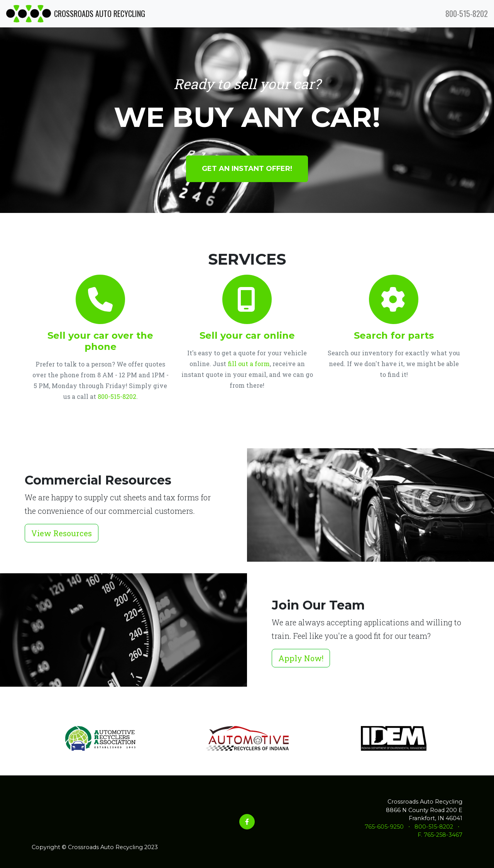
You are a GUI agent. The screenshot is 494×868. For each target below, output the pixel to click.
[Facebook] (247, 822)
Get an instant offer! (247, 169)
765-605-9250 (384, 827)
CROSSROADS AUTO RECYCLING (76, 14)
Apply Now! (301, 658)
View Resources (62, 533)
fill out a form (249, 364)
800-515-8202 (467, 14)
